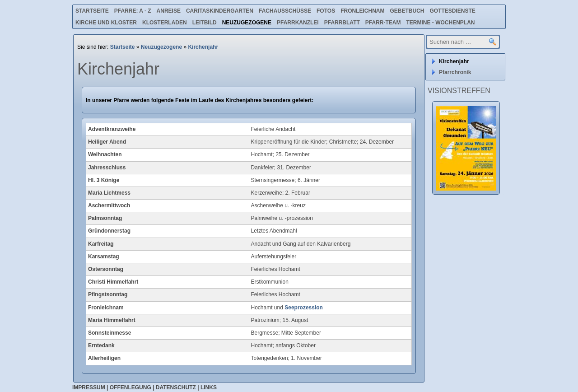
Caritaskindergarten (220, 11)
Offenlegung (131, 387)
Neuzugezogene (247, 23)
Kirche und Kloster (106, 23)
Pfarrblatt (342, 23)
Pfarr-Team (383, 23)
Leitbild (205, 23)
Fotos (326, 11)
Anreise (169, 11)
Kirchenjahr (203, 47)
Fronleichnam (362, 11)
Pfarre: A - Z (133, 11)
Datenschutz (176, 387)
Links (209, 387)
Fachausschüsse (285, 11)
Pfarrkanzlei (298, 23)
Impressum (89, 387)
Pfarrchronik (455, 72)
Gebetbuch (407, 11)
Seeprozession (304, 308)
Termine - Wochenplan (440, 23)
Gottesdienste (453, 11)
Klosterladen (165, 23)
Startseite (92, 11)
